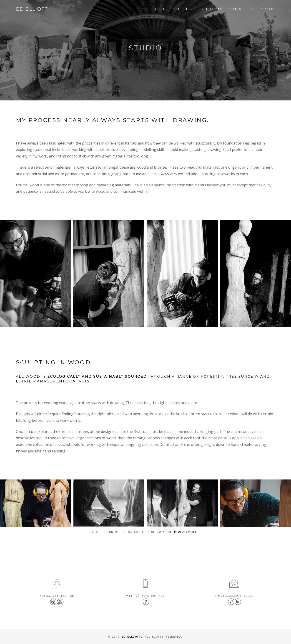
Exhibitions (211, 9)
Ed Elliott (32, 9)
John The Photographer (177, 532)
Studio (235, 9)
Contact (268, 9)
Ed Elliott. (132, 637)
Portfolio (181, 9)
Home (144, 9)
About (160, 9)
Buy (251, 9)
